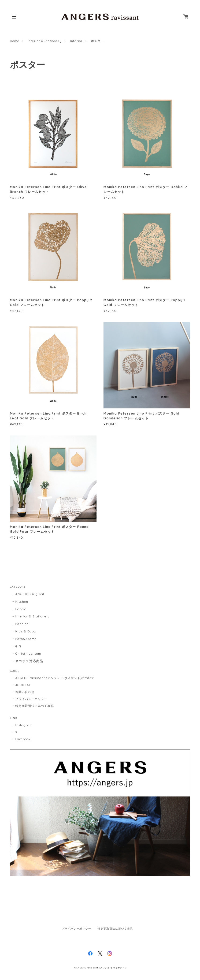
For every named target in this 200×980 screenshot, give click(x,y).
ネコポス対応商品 (29, 661)
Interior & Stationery (45, 41)
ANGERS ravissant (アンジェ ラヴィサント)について (55, 678)
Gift (18, 646)
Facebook (23, 739)
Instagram (24, 725)
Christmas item (28, 653)
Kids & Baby (26, 631)
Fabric (21, 609)
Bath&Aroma (26, 639)
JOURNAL (23, 685)
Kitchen (22, 601)
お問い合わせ (25, 692)
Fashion (22, 624)
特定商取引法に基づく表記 (35, 706)
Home (15, 41)
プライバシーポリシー (31, 699)
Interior (76, 41)
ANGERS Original (30, 594)
